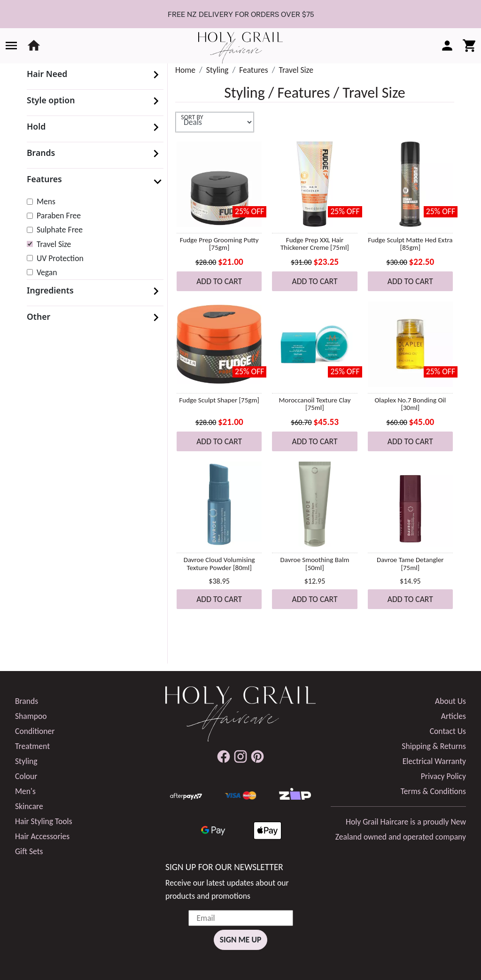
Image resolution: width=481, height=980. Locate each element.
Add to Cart (219, 281)
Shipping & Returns (434, 746)
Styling (217, 70)
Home (185, 70)
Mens (46, 201)
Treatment (32, 746)
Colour (26, 776)
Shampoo (31, 716)
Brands (41, 153)
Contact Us (448, 731)
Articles (454, 716)
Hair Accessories (42, 836)
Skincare (29, 806)
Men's (25, 791)
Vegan (47, 272)
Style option (51, 100)
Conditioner (35, 731)
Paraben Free (59, 216)
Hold (36, 126)
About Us (450, 701)
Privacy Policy (443, 776)
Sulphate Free (60, 230)
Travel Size (54, 244)
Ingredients (50, 290)
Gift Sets (29, 851)
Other (39, 316)
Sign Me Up (241, 940)
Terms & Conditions (433, 791)
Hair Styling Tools (44, 821)
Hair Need (47, 74)
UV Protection (60, 258)
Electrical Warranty (434, 761)
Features (44, 179)
